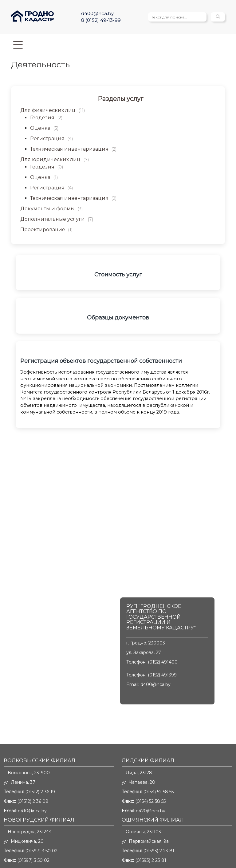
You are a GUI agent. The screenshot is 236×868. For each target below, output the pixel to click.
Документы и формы (51, 209)
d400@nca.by (97, 13)
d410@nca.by (32, 811)
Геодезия (46, 118)
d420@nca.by (151, 811)
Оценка (44, 128)
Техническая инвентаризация (73, 149)
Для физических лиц (53, 110)
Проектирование (46, 230)
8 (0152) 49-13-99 (101, 20)
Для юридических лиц (55, 159)
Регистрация (51, 139)
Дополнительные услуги (57, 219)
